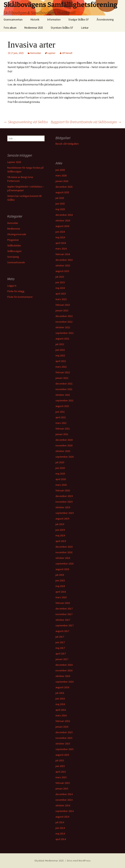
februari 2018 (63, 603)
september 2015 (65, 749)
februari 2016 (63, 721)
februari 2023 (63, 305)
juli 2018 (60, 575)
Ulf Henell (67, 53)
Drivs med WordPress (79, 861)
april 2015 (61, 772)
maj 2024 (60, 237)
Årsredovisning (105, 20)
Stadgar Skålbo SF (79, 20)
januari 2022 (62, 378)
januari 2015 (62, 789)
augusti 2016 (62, 687)
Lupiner (51, 53)
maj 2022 (60, 355)
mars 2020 (61, 485)
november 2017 (64, 614)
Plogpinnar (13, 240)
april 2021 (61, 417)
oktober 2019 (63, 507)
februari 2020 (63, 490)
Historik (35, 20)
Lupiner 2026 (14, 162)
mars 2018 (61, 597)
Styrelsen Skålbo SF (62, 28)
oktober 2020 (63, 451)
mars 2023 (61, 299)
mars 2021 (61, 423)
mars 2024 (61, 249)
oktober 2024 (63, 220)
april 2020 (61, 479)
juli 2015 (60, 760)
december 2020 (64, 440)
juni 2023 (60, 282)
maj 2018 (60, 586)
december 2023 (64, 260)
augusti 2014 (62, 817)
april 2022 (61, 361)
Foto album (10, 28)
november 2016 (64, 670)
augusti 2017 (62, 631)
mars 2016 (61, 715)
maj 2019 (60, 535)
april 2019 (61, 541)
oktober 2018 (63, 558)
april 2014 (61, 839)
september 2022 (65, 333)
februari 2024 (63, 254)
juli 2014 (60, 822)
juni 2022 (60, 350)
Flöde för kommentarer (20, 297)
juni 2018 (60, 580)
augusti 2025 (62, 192)
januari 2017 (62, 659)
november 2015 (64, 738)
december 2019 (64, 496)
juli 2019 (60, 524)
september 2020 (65, 457)
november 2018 (64, 552)
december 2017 (64, 609)
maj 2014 (60, 834)
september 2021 (65, 400)
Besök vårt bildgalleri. (67, 144)
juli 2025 (60, 198)
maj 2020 (60, 474)
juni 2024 (60, 232)
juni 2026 (60, 170)
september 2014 (65, 811)
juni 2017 (60, 642)
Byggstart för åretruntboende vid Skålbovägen (86, 122)
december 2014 (64, 794)
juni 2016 (60, 699)
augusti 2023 (62, 271)
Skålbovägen (14, 251)
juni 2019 (60, 530)
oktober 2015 (63, 744)
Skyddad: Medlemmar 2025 (49, 861)
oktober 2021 (63, 395)
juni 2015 (60, 766)
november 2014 (64, 800)
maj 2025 (60, 209)
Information (54, 20)
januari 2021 (62, 434)
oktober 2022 (63, 327)
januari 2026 (62, 181)
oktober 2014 (63, 805)
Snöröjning (13, 257)
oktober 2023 (63, 265)
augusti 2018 (62, 569)
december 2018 (64, 547)
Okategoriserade (17, 234)
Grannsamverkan (13, 20)
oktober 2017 (63, 620)
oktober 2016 (63, 676)
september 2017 (65, 625)
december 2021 (64, 384)
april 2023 (61, 294)
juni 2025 (60, 204)
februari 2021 (63, 429)
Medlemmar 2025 (34, 28)
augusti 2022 (62, 339)
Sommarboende (16, 262)
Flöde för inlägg (16, 291)
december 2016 (64, 665)
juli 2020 (60, 462)
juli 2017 (60, 637)
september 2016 (65, 682)
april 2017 (61, 654)
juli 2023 (60, 277)
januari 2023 (62, 310)
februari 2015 (63, 783)
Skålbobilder (14, 245)
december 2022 (64, 316)
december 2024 (64, 215)
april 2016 (61, 710)
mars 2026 (61, 175)
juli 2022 (60, 344)
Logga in (12, 286)
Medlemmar (14, 229)
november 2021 (64, 389)
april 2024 (61, 243)
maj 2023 (60, 288)
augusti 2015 (62, 755)
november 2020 (64, 445)
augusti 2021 (62, 406)
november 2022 (64, 322)
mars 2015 (61, 777)
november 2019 (64, 502)
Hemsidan (36, 53)
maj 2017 (60, 648)
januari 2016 (62, 727)
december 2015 (64, 732)
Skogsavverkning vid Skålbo (26, 122)
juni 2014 (60, 828)
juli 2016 (60, 693)
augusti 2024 (62, 226)
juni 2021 (60, 412)
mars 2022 (61, 367)
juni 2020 (60, 468)
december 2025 (64, 187)
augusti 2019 (62, 519)
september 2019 (65, 513)
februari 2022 (63, 372)
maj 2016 (60, 704)
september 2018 (65, 564)
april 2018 (61, 592)
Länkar (85, 28)
